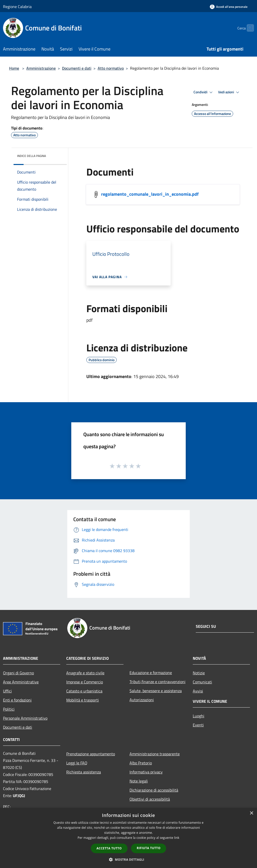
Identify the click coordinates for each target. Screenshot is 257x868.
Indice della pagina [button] (31, 156)
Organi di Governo (18, 673)
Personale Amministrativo (25, 718)
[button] (128, 859)
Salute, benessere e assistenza (156, 691)
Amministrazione (41, 68)
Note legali (139, 781)
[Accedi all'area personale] (229, 7)
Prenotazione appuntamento (91, 754)
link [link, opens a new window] (177, 838)
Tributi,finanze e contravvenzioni (157, 682)
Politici (9, 709)
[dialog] (128, 838)
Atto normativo (111, 68)
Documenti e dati (77, 68)
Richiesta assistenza (84, 772)
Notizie (199, 673)
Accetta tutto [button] (109, 848)
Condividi (204, 92)
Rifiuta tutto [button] (149, 848)
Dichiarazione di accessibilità (154, 790)
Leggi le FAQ (77, 763)
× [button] (251, 813)
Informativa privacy (146, 772)
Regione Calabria (17, 7)
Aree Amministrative (21, 682)
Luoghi (199, 716)
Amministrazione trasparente (155, 754)
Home (14, 68)
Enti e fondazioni (17, 700)
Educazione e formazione (151, 673)
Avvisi (198, 691)
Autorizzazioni (142, 700)
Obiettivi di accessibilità (150, 799)
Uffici (7, 691)
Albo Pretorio (141, 763)
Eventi (198, 725)
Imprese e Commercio (85, 682)
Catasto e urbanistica (84, 691)
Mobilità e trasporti (83, 700)
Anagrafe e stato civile (85, 673)
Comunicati (202, 682)
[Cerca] (248, 28)
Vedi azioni (229, 92)
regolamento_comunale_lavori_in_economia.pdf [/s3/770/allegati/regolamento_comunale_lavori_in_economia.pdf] (150, 194)
